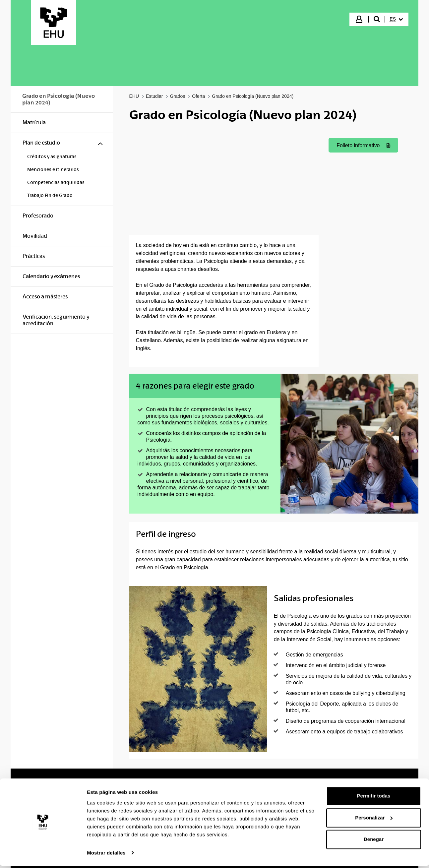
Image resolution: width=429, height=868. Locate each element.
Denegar (374, 842)
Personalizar (374, 820)
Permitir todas (374, 798)
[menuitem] (396, 19)
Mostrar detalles (106, 855)
